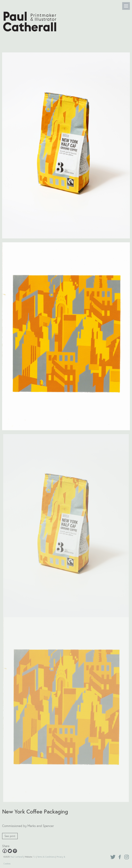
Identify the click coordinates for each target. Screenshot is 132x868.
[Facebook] (5, 851)
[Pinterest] (15, 851)
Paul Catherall (17, 857)
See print (10, 836)
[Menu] (126, 6)
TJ (34, 857)
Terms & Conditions (46, 857)
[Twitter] (10, 851)
